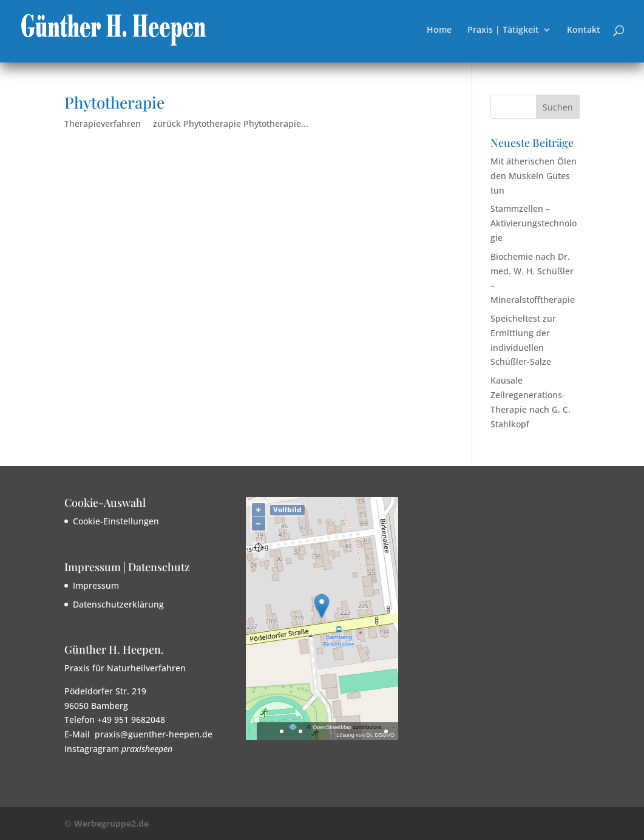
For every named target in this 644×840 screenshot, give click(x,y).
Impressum (96, 585)
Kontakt (584, 30)
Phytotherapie (114, 102)
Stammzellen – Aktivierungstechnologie (534, 223)
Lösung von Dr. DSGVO (365, 735)
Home (439, 30)
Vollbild (287, 510)
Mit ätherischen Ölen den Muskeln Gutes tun (534, 176)
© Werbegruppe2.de (107, 823)
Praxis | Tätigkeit (503, 30)
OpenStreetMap (332, 727)
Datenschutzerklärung (118, 604)
